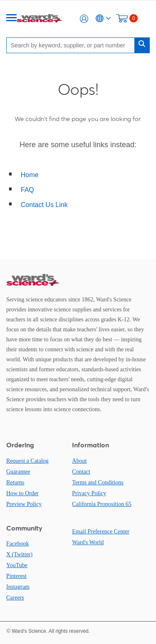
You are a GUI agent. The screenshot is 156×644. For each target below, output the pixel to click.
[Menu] (12, 19)
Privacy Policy (89, 493)
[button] (84, 19)
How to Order (22, 493)
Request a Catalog (27, 461)
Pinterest (16, 576)
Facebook (17, 544)
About (79, 461)
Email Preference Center (101, 532)
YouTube (17, 565)
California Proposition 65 (102, 504)
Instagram (18, 587)
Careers (15, 598)
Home (30, 175)
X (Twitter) (19, 554)
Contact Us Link (44, 205)
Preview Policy (24, 504)
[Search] (73, 45)
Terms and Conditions (98, 482)
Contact (81, 472)
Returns (15, 482)
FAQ (27, 190)
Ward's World (88, 542)
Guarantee (18, 472)
